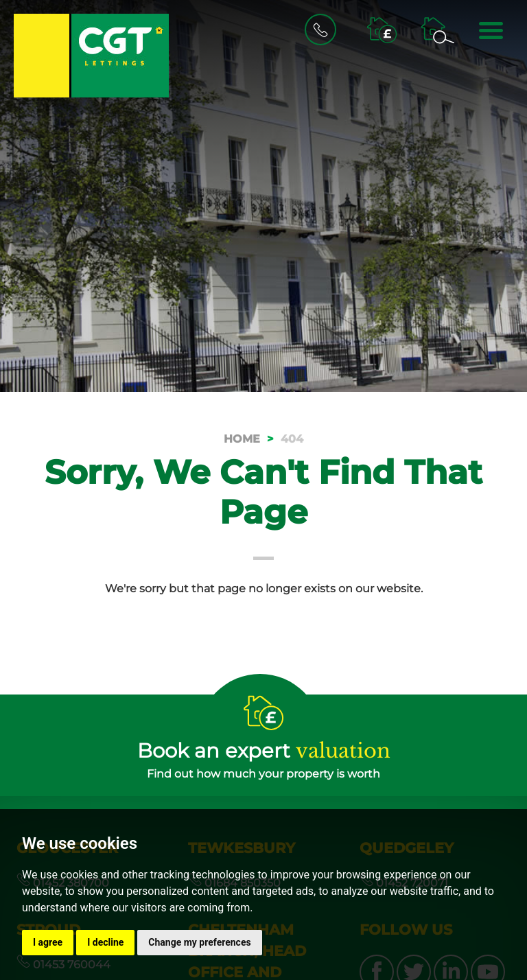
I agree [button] (48, 942)
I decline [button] (105, 942)
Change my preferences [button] (199, 942)
